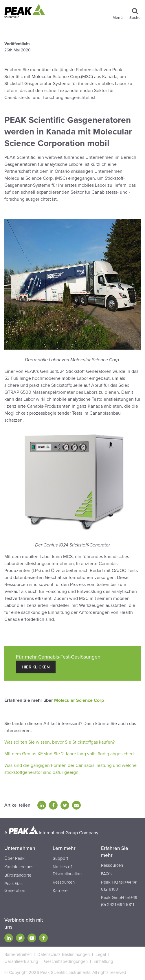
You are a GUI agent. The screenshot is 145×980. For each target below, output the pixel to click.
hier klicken (36, 667)
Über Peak (14, 858)
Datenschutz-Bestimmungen (64, 954)
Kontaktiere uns (19, 867)
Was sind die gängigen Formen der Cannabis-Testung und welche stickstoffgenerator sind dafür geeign (70, 769)
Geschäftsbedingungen (66, 961)
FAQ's (106, 874)
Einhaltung (103, 961)
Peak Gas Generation (15, 887)
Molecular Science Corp (79, 700)
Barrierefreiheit (18, 954)
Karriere (60, 891)
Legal (101, 954)
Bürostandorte (18, 875)
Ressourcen (64, 882)
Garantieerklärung (21, 961)
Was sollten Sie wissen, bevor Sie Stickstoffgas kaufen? (59, 742)
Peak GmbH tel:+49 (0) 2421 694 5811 (119, 901)
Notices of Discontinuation (67, 870)
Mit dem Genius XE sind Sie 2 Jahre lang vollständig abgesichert (69, 754)
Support (60, 858)
